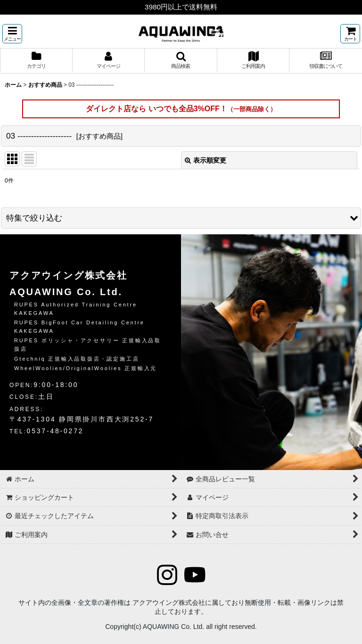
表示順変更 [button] (206, 160)
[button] (12, 34)
